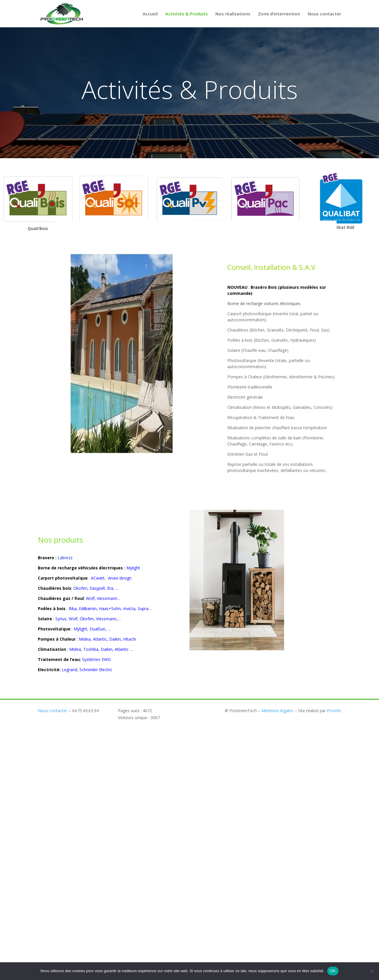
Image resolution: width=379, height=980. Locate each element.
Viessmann (107, 598)
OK (333, 971)
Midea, (86, 639)
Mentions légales (277, 711)
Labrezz (65, 558)
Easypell (97, 588)
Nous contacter (324, 14)
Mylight (133, 568)
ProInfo (334, 711)
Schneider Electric (96, 670)
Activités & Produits (187, 14)
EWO (106, 659)
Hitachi (130, 639)
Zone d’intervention (279, 14)
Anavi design (119, 578)
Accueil (150, 14)
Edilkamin (88, 609)
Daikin (107, 649)
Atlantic (122, 649)
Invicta (129, 609)
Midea (75, 649)
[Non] (372, 971)
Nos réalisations (233, 14)
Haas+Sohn (110, 609)
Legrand (69, 670)
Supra (143, 609)
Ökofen (80, 588)
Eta (110, 588)
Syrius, (61, 619)
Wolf (90, 598)
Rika (73, 609)
